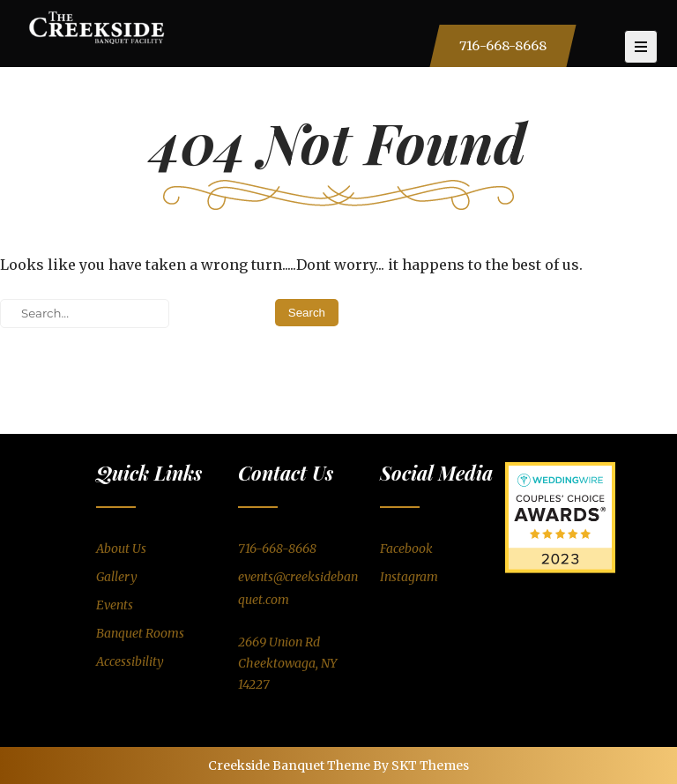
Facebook (406, 549)
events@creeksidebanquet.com (298, 588)
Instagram (409, 577)
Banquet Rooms (140, 633)
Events (115, 605)
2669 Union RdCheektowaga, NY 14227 (287, 663)
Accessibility (130, 661)
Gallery (117, 577)
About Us (121, 549)
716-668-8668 (503, 46)
